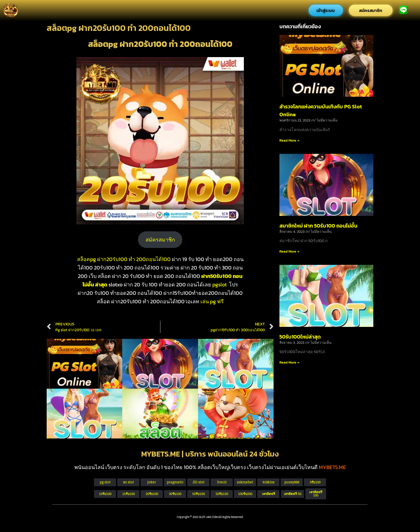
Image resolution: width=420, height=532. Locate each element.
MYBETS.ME (332, 467)
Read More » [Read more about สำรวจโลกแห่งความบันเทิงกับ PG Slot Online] (289, 140)
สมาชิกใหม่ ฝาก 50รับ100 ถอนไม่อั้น (318, 226)
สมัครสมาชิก (160, 240)
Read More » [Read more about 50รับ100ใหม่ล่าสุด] (289, 362)
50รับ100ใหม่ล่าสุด (300, 337)
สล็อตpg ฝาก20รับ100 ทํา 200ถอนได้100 (124, 259)
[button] (292, 494)
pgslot (219, 285)
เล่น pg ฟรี (212, 301)
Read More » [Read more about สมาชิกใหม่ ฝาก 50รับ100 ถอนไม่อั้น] (289, 251)
